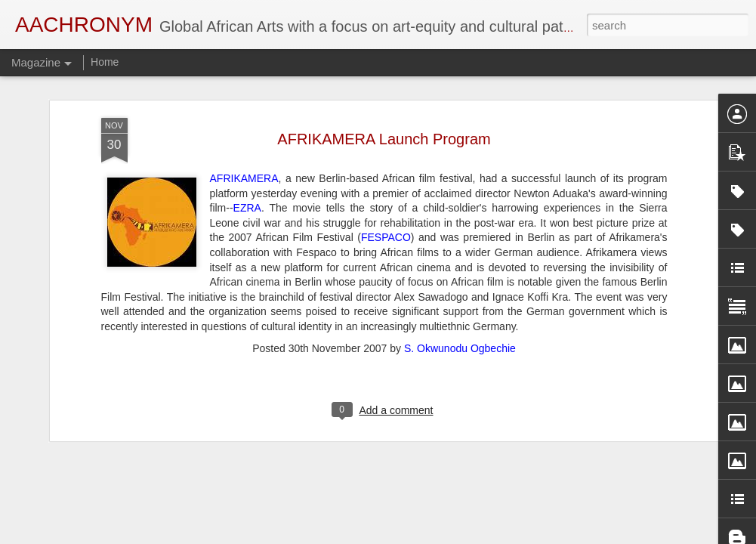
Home (105, 62)
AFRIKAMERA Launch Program (384, 104)
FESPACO (386, 203)
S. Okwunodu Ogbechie (460, 314)
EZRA (247, 174)
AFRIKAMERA (244, 144)
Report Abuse (470, 536)
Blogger (426, 536)
